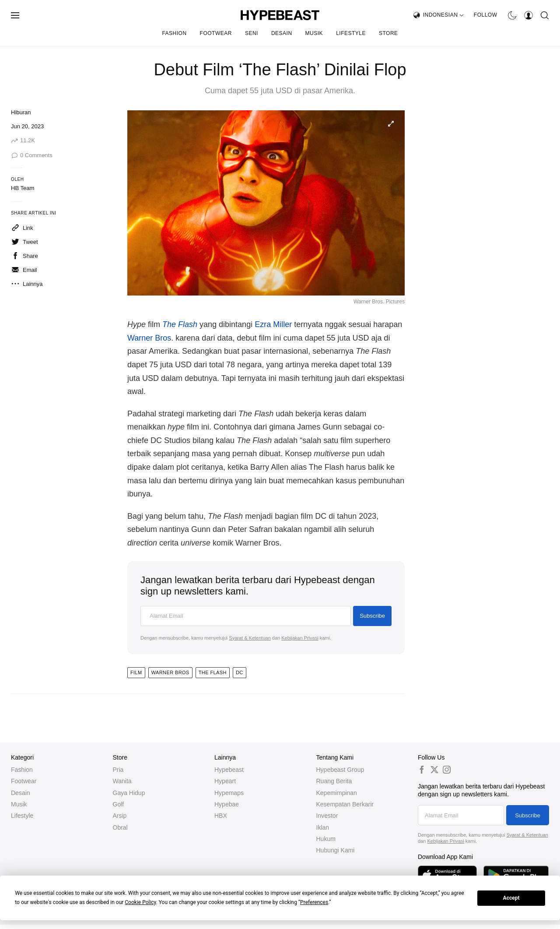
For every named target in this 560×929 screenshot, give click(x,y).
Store (388, 33)
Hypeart (225, 781)
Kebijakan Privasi (300, 638)
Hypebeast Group (340, 770)
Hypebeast (229, 770)
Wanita (122, 781)
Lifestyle (351, 33)
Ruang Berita (334, 781)
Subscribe (372, 616)
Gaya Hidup (129, 793)
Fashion (174, 33)
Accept (511, 898)
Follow (486, 15)
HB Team (23, 188)
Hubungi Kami (336, 850)
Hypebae (227, 804)
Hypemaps (229, 793)
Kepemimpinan (337, 793)
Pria (118, 770)
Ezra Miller (273, 324)
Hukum (326, 839)
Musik (314, 33)
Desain (282, 33)
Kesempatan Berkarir (345, 804)
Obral (120, 827)
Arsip (120, 816)
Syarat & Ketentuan (250, 638)
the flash (213, 672)
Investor (327, 816)
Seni (252, 33)
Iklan (323, 827)
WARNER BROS (170, 672)
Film (136, 672)
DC (240, 672)
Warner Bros (149, 338)
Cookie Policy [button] (140, 902)
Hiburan (21, 112)
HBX (221, 816)
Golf (119, 804)
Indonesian (443, 15)
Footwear (216, 33)
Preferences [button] (314, 902)
